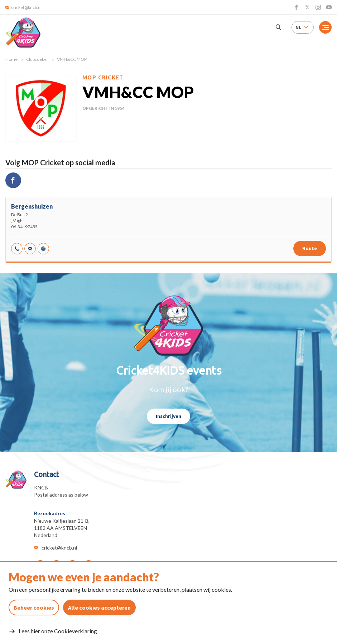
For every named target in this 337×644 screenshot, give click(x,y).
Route (310, 248)
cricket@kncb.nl (59, 548)
